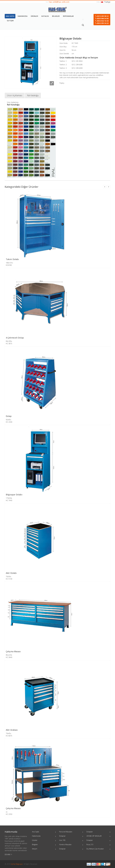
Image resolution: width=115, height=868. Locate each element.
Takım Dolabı (12, 259)
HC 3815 (9, 344)
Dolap (9, 416)
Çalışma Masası (13, 651)
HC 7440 (75, 43)
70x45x (8, 733)
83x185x (9, 341)
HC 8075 (9, 736)
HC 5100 (9, 579)
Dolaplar (71, 836)
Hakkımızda (44, 836)
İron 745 (71, 841)
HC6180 (9, 265)
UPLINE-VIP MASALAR (98, 836)
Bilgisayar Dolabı (14, 495)
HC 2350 (9, 814)
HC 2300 (9, 422)
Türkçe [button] (106, 2)
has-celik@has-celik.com (59, 2)
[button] (102, 20)
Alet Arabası (12, 730)
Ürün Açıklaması (15, 95)
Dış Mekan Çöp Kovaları (98, 849)
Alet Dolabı (11, 573)
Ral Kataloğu (33, 95)
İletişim (44, 849)
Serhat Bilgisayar (17, 864)
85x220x (9, 655)
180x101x (9, 263)
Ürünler (44, 841)
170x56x (9, 498)
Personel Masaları (71, 832)
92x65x (8, 420)
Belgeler (44, 845)
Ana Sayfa (44, 832)
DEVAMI (8, 854)
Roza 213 (98, 845)
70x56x (8, 577)
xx (7, 812)
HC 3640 (9, 657)
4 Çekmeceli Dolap (15, 338)
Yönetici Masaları (71, 845)
